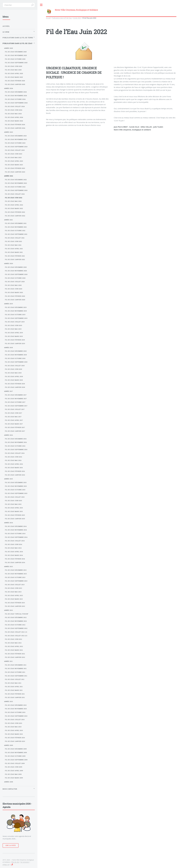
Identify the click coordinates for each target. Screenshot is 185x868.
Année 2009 (9, 745)
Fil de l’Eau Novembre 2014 (16, 530)
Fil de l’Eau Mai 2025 (13, 70)
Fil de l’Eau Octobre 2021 (15, 231)
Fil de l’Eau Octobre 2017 (15, 402)
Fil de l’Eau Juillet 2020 (15, 282)
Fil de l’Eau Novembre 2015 (16, 486)
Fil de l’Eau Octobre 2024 (15, 99)
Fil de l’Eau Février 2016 (15, 471)
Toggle (41, 5)
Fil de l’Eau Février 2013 (15, 603)
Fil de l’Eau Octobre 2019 (15, 315)
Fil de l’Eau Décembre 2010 (16, 705)
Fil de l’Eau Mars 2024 (14, 121)
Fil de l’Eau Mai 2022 (13, 201)
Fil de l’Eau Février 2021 (15, 256)
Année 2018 (8, 348)
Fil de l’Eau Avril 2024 (14, 117)
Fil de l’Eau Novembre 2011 (16, 669)
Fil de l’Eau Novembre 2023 (16, 139)
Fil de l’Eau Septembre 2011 (16, 676)
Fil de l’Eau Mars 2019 (14, 336)
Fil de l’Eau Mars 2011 (14, 690)
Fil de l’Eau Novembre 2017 (16, 399)
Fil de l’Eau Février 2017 (15, 427)
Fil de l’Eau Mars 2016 (14, 468)
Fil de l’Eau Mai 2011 (13, 683)
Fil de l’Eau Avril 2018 (14, 377)
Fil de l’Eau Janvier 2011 (15, 697)
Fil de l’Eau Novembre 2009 (16, 753)
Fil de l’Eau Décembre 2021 (16, 223)
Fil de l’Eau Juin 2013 (14, 588)
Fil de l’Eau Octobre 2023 (15, 143)
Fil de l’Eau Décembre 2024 (16, 92)
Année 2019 (8, 304)
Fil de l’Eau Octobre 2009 (15, 756)
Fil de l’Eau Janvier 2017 (15, 431)
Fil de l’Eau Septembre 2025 (16, 63)
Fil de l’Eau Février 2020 (15, 296)
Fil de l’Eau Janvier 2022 (15, 216)
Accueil (48, 18)
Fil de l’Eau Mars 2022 (14, 208)
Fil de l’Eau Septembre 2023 (16, 147)
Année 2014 (8, 523)
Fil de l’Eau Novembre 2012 (16, 621)
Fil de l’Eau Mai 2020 (13, 285)
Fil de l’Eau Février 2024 (15, 125)
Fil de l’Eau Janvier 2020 (15, 300)
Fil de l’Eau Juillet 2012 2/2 (16, 636)
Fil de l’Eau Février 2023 (15, 168)
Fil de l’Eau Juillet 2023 (15, 150)
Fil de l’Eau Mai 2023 (13, 158)
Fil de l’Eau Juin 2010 (14, 723)
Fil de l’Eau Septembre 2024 (16, 103)
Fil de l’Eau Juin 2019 (14, 325)
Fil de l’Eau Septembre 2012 (16, 628)
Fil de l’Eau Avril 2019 (14, 333)
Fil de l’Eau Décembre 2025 (16, 52)
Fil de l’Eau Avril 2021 (14, 249)
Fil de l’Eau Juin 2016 (14, 457)
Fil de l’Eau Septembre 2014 (16, 537)
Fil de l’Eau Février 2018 (15, 384)
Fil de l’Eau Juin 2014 (14, 544)
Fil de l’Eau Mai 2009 (13, 774)
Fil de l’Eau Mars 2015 (14, 511)
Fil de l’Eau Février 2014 (15, 559)
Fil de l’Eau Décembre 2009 (16, 749)
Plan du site (15, 862)
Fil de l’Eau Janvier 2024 (15, 128)
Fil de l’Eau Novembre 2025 (16, 55)
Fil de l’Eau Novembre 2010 (16, 709)
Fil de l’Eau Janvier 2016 (15, 475)
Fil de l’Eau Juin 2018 (14, 369)
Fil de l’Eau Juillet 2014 (15, 541)
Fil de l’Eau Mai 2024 (13, 114)
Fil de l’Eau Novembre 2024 (16, 96)
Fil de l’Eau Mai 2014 (13, 548)
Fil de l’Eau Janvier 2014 (15, 563)
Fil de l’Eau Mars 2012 (14, 650)
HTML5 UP (6, 865)
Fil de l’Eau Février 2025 (15, 81)
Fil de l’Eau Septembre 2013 (16, 581)
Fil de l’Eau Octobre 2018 (15, 358)
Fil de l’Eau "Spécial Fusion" (17, 614)
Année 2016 (8, 435)
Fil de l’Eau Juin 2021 (14, 241)
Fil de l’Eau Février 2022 (15, 212)
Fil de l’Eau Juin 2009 (14, 767)
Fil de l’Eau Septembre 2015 (16, 493)
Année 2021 (8, 220)
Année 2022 (77, 18)
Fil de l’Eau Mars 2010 (14, 734)
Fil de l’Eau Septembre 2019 (16, 318)
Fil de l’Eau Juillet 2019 (15, 322)
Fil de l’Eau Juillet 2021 (15, 238)
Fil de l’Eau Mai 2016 (13, 460)
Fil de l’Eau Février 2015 (15, 515)
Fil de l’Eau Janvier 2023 (15, 172)
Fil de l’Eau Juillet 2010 (15, 720)
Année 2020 (9, 264)
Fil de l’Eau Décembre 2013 (16, 570)
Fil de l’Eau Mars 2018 (14, 380)
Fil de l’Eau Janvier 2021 (15, 260)
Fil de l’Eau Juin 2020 (14, 289)
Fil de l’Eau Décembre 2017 (16, 395)
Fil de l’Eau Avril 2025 (14, 74)
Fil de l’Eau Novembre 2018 (16, 355)
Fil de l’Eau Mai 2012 (13, 643)
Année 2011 (8, 661)
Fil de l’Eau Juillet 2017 (15, 409)
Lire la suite (11, 845)
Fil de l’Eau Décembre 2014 (16, 526)
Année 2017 (8, 391)
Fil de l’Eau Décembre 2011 (16, 665)
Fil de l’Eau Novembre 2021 (16, 227)
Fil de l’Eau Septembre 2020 (16, 274)
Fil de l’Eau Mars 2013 (14, 599)
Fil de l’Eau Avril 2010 (14, 730)
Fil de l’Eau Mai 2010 (13, 727)
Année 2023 (9, 132)
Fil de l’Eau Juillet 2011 (15, 679)
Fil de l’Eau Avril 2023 (14, 161)
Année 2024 (9, 88)
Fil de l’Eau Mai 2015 (13, 504)
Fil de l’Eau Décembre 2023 (16, 136)
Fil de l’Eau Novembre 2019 (16, 311)
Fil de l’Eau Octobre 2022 (15, 187)
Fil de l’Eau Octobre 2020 (15, 278)
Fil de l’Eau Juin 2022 (14, 198)
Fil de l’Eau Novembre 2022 (16, 183)
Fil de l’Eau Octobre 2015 (15, 490)
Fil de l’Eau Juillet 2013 (15, 585)
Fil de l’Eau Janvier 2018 (15, 387)
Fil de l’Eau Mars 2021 (14, 252)
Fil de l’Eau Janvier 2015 (15, 519)
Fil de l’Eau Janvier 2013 (15, 606)
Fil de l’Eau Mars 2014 (14, 555)
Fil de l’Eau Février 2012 (15, 654)
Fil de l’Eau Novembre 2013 (16, 574)
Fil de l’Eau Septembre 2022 (16, 190)
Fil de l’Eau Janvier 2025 (15, 84)
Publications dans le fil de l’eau (62, 18)
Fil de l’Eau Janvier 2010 (15, 741)
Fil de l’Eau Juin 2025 (14, 66)
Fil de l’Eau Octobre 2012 (15, 625)
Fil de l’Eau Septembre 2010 (16, 716)
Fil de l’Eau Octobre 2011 (15, 672)
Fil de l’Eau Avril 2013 (14, 595)
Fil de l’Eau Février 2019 (15, 340)
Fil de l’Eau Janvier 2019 (15, 344)
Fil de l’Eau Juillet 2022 (15, 194)
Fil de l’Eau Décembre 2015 (16, 483)
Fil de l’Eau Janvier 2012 (15, 657)
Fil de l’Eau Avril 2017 (14, 420)
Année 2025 (9, 48)
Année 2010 (8, 701)
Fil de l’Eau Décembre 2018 (16, 351)
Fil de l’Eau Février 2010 (15, 738)
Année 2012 (8, 610)
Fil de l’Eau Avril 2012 (14, 646)
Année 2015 (8, 479)
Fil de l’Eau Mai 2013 (13, 592)
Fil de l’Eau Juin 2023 (14, 154)
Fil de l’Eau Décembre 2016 (16, 439)
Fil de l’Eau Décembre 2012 (16, 617)
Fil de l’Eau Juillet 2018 (15, 366)
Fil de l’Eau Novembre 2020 (16, 271)
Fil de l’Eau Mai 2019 (13, 329)
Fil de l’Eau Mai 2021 (13, 245)
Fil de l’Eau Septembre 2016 (16, 450)
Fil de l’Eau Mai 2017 (13, 417)
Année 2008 (9, 782)
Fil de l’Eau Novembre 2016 (16, 442)
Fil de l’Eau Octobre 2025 (15, 59)
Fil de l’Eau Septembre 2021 (16, 234)
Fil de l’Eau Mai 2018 (13, 373)
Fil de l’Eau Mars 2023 (14, 165)
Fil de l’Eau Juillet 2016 (15, 453)
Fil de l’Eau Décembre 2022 (16, 180)
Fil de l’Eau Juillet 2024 (15, 106)
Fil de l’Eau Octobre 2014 (15, 534)
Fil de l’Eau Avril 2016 (14, 464)
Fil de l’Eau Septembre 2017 (16, 406)
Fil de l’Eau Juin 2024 (14, 110)
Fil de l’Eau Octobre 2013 (15, 577)
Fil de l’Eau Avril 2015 (14, 508)
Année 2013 (8, 567)
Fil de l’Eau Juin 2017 (14, 413)
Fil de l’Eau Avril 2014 (14, 552)
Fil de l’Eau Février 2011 (15, 694)
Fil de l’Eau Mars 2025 (14, 77)
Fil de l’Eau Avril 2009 (14, 771)
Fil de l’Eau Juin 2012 (14, 639)
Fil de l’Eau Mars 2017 (14, 424)
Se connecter (25, 862)
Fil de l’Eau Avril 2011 (14, 687)
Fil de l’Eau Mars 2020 (14, 292)
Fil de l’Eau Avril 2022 (14, 205)
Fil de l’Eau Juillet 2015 (15, 497)
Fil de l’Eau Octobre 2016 (15, 446)
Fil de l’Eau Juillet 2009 (15, 763)
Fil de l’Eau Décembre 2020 (16, 267)
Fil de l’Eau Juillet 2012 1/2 (16, 632)
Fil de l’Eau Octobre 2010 (15, 712)
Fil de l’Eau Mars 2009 (14, 778)
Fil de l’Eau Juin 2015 (14, 501)
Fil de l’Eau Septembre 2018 (16, 362)
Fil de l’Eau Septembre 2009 (16, 760)
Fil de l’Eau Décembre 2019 (16, 307)
